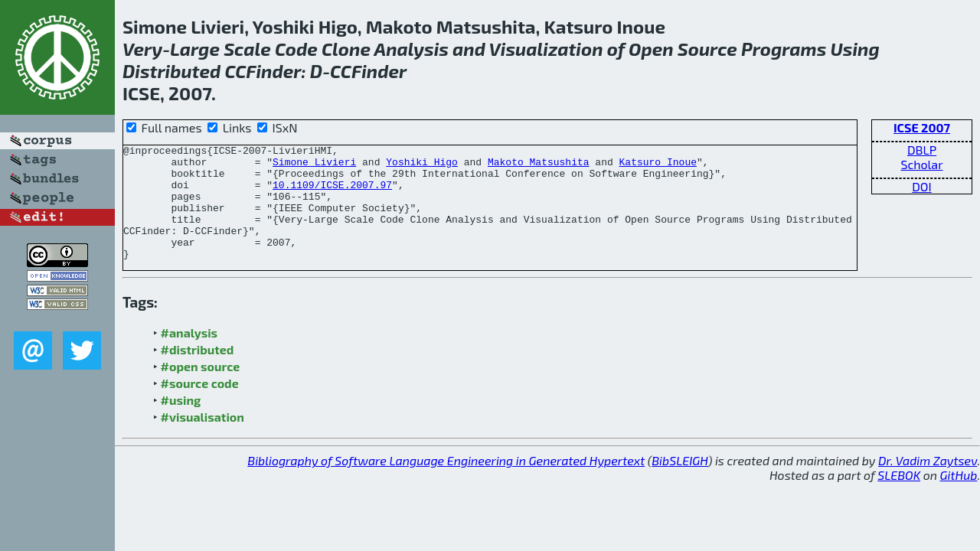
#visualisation (203, 440)
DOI (922, 186)
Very (142, 49)
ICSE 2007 (922, 127)
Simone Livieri (314, 166)
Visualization (546, 49)
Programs (784, 49)
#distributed (198, 372)
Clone (346, 49)
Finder (273, 71)
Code (296, 49)
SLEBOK (899, 498)
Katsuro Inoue (657, 166)
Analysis (412, 49)
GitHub (959, 498)
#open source (201, 389)
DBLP (922, 150)
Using (854, 49)
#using (181, 423)
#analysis (189, 355)
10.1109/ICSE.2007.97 (332, 194)
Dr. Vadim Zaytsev (928, 483)
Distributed (171, 71)
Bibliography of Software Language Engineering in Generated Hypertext (446, 483)
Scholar (921, 164)
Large (195, 49)
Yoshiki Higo (422, 166)
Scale (247, 49)
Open (651, 49)
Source (707, 49)
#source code (200, 406)
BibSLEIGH (679, 483)
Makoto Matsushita (539, 166)
